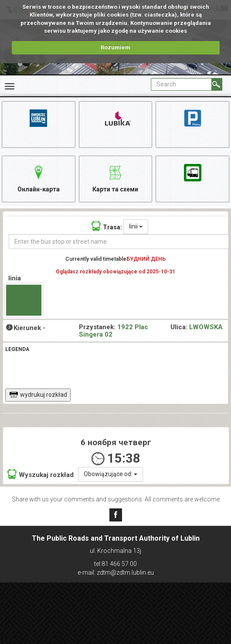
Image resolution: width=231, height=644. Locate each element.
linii (136, 226)
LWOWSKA (206, 327)
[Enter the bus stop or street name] (119, 242)
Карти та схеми (115, 178)
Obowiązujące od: (110, 474)
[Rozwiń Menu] (10, 86)
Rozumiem (115, 47)
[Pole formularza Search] (181, 84)
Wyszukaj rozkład (41, 474)
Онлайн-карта (39, 178)
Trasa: (107, 226)
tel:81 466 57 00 (115, 564)
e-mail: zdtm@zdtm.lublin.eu (116, 572)
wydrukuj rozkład (38, 395)
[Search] (217, 84)
